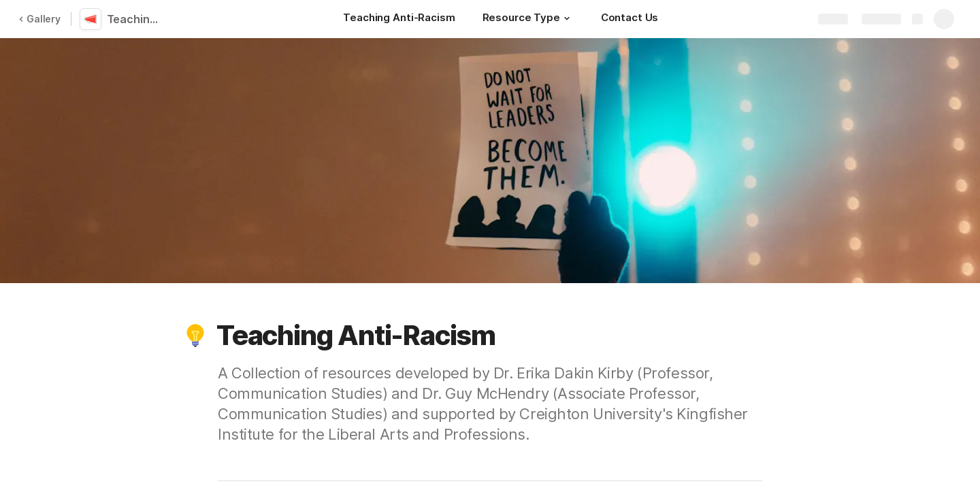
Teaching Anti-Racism (138, 19)
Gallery (39, 19)
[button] (567, 18)
